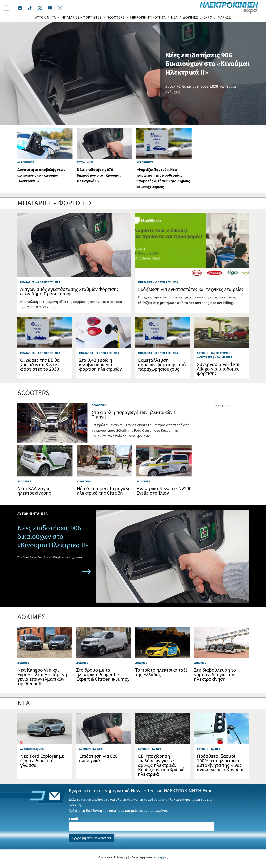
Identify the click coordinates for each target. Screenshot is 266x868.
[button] (6, 8)
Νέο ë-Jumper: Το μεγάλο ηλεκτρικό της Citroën (104, 491)
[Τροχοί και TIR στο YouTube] (50, 8)
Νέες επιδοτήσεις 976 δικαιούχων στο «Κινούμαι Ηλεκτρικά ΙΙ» (99, 175)
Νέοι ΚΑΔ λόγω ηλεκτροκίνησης (34, 491)
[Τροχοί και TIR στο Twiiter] (40, 8)
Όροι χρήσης (161, 857)
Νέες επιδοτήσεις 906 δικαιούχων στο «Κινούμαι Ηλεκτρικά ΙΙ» (207, 64)
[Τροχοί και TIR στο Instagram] (60, 8)
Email (73, 819)
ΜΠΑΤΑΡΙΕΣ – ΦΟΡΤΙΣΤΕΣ (81, 17)
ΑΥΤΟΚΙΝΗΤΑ (45, 17)
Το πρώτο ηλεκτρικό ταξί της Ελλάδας (161, 672)
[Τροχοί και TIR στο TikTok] (30, 8)
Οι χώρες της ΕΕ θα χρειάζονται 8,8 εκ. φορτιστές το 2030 (40, 365)
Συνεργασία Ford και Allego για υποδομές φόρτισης (218, 369)
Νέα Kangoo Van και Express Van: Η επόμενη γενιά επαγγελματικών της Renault (42, 677)
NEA (174, 17)
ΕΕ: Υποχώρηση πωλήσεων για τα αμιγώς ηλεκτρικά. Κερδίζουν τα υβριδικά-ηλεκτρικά (162, 765)
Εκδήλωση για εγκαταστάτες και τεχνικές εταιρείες (191, 289)
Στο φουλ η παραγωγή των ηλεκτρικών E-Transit (135, 415)
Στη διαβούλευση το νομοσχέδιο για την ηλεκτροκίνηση (215, 674)
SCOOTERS (116, 17)
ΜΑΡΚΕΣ (224, 17)
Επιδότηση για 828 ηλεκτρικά (98, 758)
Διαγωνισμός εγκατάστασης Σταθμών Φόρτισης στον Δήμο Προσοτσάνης (69, 292)
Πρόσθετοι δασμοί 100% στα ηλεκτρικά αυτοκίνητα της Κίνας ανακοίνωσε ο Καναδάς (221, 763)
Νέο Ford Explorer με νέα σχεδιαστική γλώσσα (42, 761)
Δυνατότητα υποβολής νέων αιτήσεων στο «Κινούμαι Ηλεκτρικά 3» (41, 175)
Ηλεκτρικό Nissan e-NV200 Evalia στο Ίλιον (164, 491)
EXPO (208, 17)
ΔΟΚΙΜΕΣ (190, 17)
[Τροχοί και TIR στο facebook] (20, 8)
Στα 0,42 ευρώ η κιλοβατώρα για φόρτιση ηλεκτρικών (100, 365)
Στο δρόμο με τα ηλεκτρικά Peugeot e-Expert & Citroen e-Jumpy (103, 674)
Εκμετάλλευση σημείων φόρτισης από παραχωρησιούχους (162, 365)
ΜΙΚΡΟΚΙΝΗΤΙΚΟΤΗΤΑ (148, 17)
